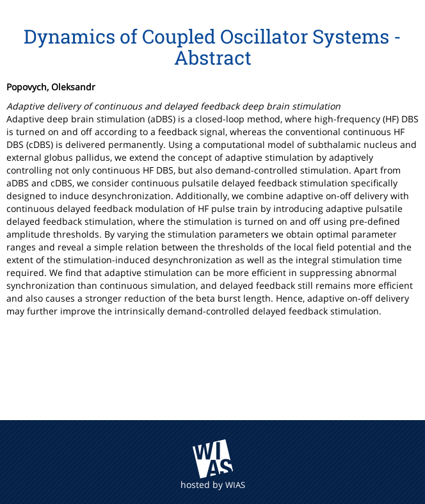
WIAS (235, 485)
